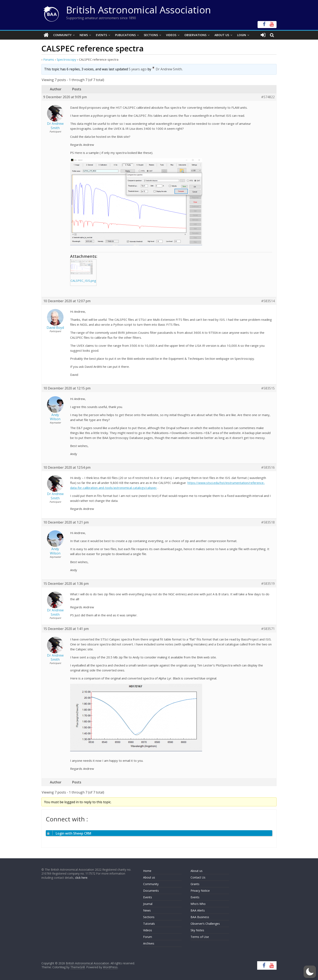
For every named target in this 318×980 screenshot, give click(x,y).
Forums (49, 59)
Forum (148, 937)
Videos (171, 35)
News (84, 35)
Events (101, 35)
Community (62, 35)
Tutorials (149, 924)
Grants (195, 884)
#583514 (268, 301)
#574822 (268, 97)
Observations (195, 35)
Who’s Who (198, 904)
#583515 (268, 388)
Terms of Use (200, 937)
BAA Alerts (198, 910)
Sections (151, 35)
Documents (151, 891)
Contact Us (198, 877)
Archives (149, 943)
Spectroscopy (67, 59)
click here (81, 878)
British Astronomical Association (139, 10)
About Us (222, 35)
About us (149, 877)
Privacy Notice (200, 891)
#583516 (268, 467)
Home (147, 871)
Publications (125, 35)
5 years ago (138, 69)
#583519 (268, 584)
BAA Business (200, 917)
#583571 (268, 629)
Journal (148, 904)
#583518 (268, 522)
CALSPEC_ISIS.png (83, 281)
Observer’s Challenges (205, 924)
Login (242, 35)
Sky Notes (197, 930)
